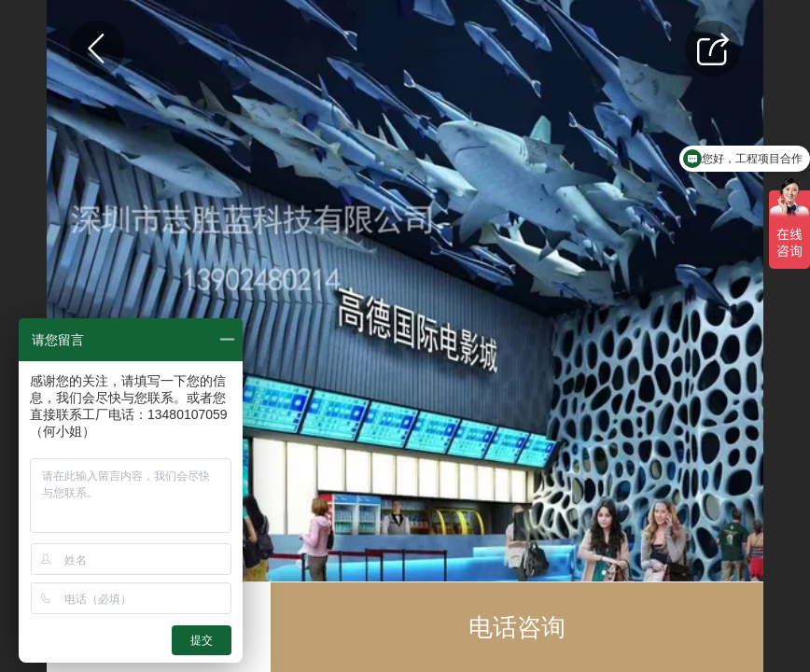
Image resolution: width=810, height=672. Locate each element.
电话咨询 (517, 627)
